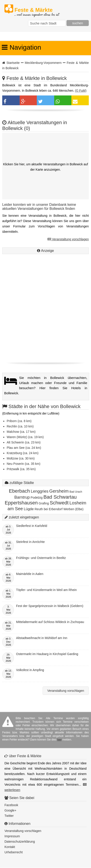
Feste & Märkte (37, 10)
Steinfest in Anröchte (30, 542)
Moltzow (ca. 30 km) (21, 458)
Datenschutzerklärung (20, 842)
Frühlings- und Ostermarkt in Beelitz (41, 558)
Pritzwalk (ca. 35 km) (21, 469)
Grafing (44, 503)
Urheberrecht (14, 852)
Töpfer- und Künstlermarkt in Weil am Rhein (46, 590)
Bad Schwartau (60, 497)
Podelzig (37, 498)
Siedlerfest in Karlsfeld (32, 526)
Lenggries (40, 491)
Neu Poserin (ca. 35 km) (24, 464)
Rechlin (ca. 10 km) (20, 426)
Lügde (29, 509)
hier (59, 740)
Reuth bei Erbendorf (49, 509)
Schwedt (59, 503)
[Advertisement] (45, 314)
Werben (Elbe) (73, 509)
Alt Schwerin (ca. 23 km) (24, 442)
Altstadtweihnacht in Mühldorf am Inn (42, 638)
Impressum (12, 836)
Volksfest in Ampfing (30, 670)
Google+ (10, 810)
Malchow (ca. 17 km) (21, 432)
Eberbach (19, 491)
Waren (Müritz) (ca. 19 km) (25, 437)
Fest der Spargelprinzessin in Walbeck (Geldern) (50, 606)
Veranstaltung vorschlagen (68, 239)
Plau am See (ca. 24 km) (24, 448)
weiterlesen (12, 790)
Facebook (11, 805)
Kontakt (10, 847)
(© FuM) (81, 91)
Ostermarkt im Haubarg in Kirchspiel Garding (47, 654)
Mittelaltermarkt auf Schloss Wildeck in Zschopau (50, 622)
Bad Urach (76, 492)
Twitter (9, 816)
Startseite (13, 63)
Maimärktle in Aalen (30, 574)
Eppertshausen (21, 503)
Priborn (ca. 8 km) (19, 421)
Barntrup (22, 497)
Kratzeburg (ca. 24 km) (23, 453)
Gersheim (59, 491)
